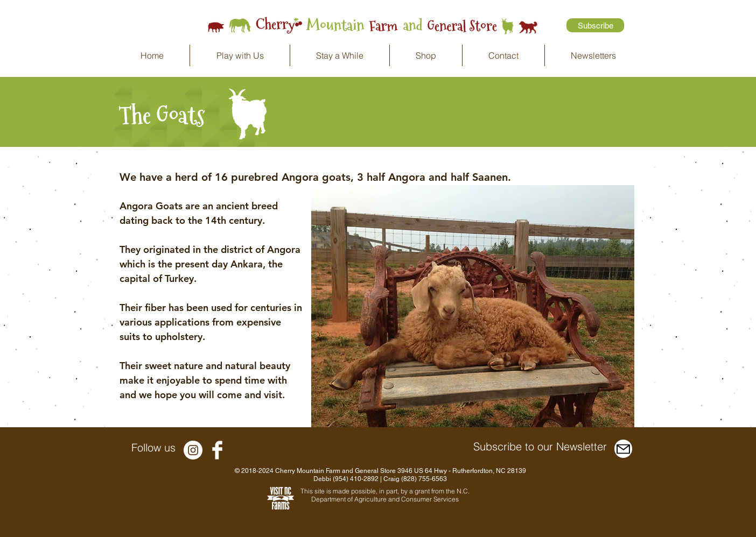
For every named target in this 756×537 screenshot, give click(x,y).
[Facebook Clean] (217, 450)
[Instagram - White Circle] (193, 450)
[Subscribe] (595, 25)
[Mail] (623, 449)
